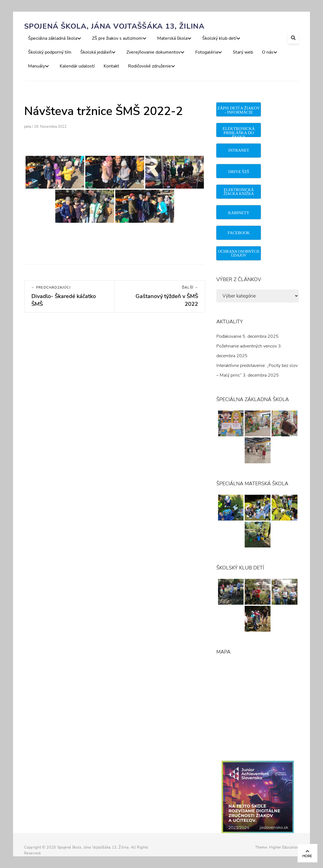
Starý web (243, 52)
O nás (268, 52)
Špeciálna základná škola (53, 38)
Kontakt (111, 66)
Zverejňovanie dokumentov (153, 52)
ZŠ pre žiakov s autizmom (117, 38)
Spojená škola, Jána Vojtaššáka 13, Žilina (114, 26)
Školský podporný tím (50, 52)
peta (28, 127)
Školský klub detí (219, 38)
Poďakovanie (229, 336)
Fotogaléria (207, 52)
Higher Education (284, 847)
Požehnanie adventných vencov (247, 346)
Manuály (37, 66)
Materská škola (172, 38)
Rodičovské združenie (150, 66)
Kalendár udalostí (77, 66)
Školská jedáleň (96, 52)
